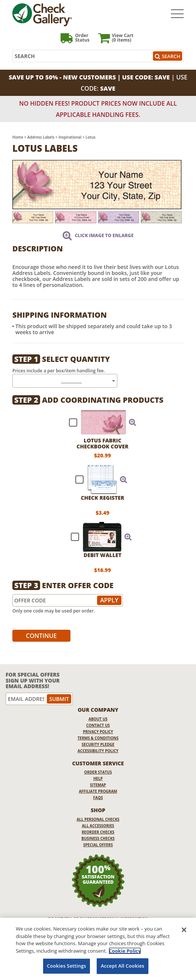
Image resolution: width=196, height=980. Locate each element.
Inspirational (70, 137)
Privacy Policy (98, 732)
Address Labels (41, 137)
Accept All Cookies (123, 966)
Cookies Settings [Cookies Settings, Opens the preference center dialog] (67, 966)
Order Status (98, 772)
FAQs (98, 798)
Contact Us (98, 725)
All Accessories (98, 826)
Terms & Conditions (98, 738)
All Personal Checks (98, 819)
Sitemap (98, 785)
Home (18, 137)
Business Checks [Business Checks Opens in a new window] (98, 838)
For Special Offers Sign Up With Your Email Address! (33, 680)
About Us (98, 719)
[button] (133, 422)
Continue (41, 636)
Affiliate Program (98, 791)
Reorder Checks (98, 832)
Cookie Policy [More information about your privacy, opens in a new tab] (125, 951)
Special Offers (98, 845)
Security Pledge (98, 744)
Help (98, 778)
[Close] (184, 930)
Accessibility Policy (98, 751)
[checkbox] (99, 422)
